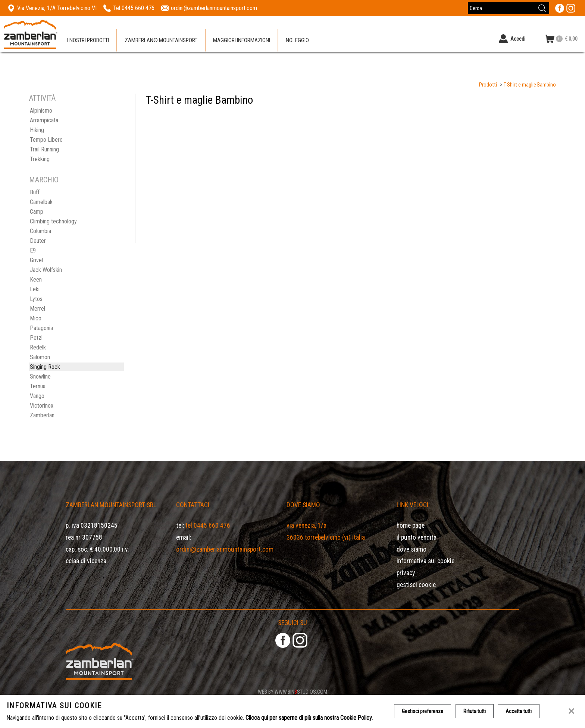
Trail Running (44, 149)
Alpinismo (41, 111)
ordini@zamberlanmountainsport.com (225, 549)
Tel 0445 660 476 (208, 525)
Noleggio (297, 41)
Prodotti (488, 85)
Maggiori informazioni (242, 41)
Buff (35, 192)
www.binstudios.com (301, 692)
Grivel (36, 260)
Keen (36, 280)
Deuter (38, 241)
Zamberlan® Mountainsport (161, 41)
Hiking (37, 130)
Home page (411, 525)
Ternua (38, 386)
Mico (36, 318)
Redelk (38, 347)
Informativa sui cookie (426, 561)
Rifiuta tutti (475, 711)
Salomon (40, 357)
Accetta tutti (519, 711)
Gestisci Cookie (416, 585)
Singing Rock (45, 367)
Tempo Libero (46, 140)
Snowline (40, 376)
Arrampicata (44, 120)
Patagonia (41, 328)
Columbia (40, 231)
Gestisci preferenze (423, 711)
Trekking (40, 159)
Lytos (36, 299)
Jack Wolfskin (46, 270)
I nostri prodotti (88, 41)
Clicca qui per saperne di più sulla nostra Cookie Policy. (309, 718)
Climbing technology (53, 221)
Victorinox (42, 406)
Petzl (36, 338)
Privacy (406, 573)
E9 (33, 250)
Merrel (37, 309)
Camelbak (41, 202)
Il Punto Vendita (417, 537)
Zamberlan (42, 415)
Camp (37, 212)
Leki (35, 289)
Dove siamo (412, 549)
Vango (37, 396)
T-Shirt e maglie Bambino (530, 85)
